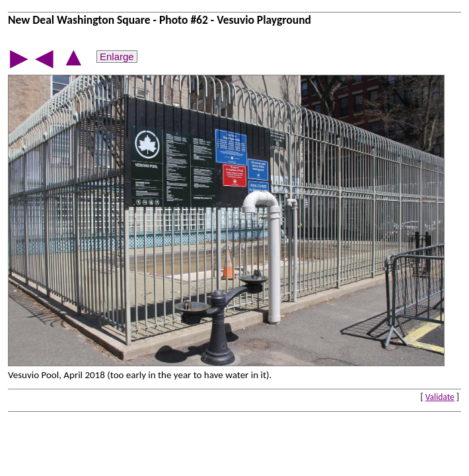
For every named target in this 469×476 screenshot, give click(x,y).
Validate (440, 397)
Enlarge (117, 57)
